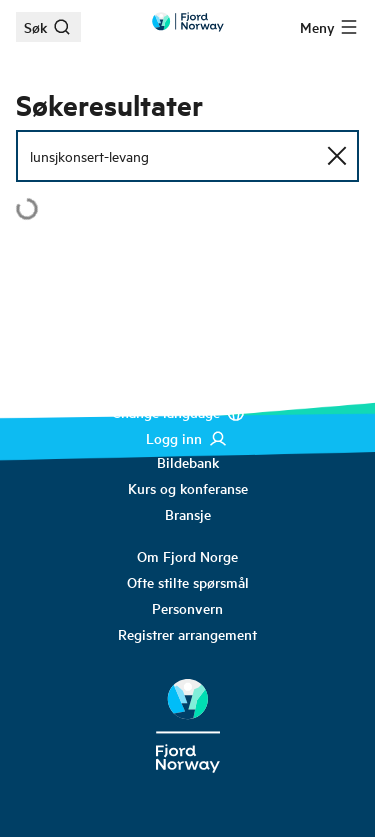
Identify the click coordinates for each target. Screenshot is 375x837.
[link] (188, 462)
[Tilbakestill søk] (337, 156)
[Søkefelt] (187, 156)
